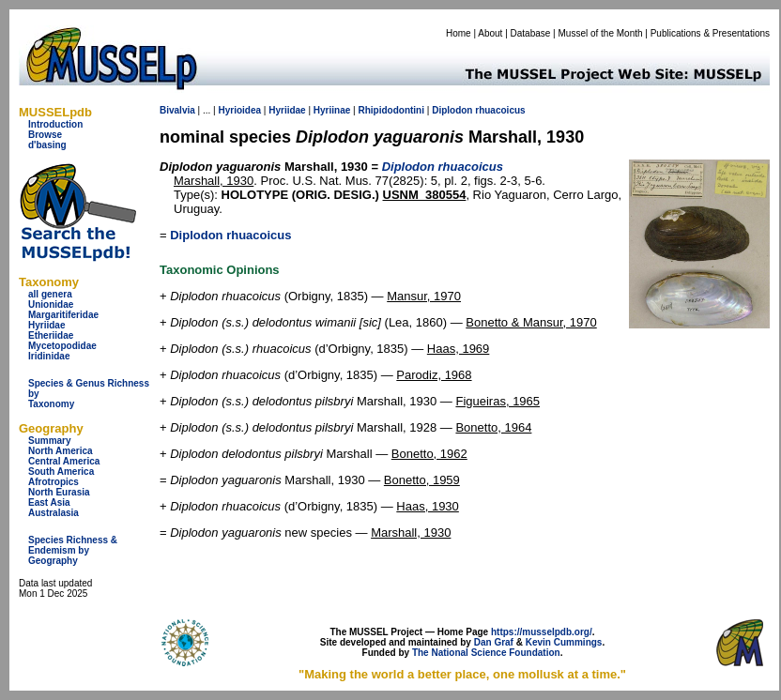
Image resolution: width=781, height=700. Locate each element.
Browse (45, 135)
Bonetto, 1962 (429, 454)
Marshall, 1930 (214, 181)
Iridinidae (49, 356)
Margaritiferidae (63, 315)
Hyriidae (46, 325)
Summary (50, 441)
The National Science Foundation (486, 653)
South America (61, 472)
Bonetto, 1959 (422, 480)
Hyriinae (332, 110)
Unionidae (51, 304)
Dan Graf (494, 642)
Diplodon (452, 110)
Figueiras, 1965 (498, 401)
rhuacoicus (500, 110)
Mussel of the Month (601, 33)
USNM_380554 (425, 195)
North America (61, 451)
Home (459, 33)
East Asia (49, 502)
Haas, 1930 (428, 506)
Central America (64, 461)
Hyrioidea (239, 110)
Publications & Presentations (710, 33)
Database (531, 33)
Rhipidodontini (391, 110)
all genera (50, 294)
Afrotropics (54, 482)
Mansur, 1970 (424, 296)
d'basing (47, 145)
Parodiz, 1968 (434, 375)
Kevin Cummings (564, 642)
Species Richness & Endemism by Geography (73, 550)
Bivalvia (177, 110)
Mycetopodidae (62, 346)
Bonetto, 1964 (493, 427)
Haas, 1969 (459, 349)
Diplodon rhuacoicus (230, 235)
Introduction (55, 124)
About (490, 33)
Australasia (54, 513)
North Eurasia (59, 492)
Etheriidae (51, 335)
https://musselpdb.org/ (542, 632)
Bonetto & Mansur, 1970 (531, 322)
